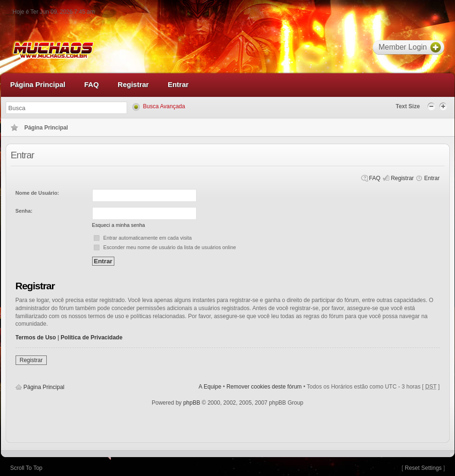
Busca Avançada (164, 106)
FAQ (375, 178)
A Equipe (210, 387)
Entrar (432, 178)
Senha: (24, 211)
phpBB (192, 403)
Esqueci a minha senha (119, 225)
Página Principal (44, 387)
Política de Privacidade (91, 338)
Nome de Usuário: (37, 193)
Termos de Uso (36, 338)
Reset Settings (423, 468)
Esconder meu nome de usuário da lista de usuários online (170, 247)
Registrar (402, 178)
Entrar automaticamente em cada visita (148, 238)
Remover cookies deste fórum (264, 387)
